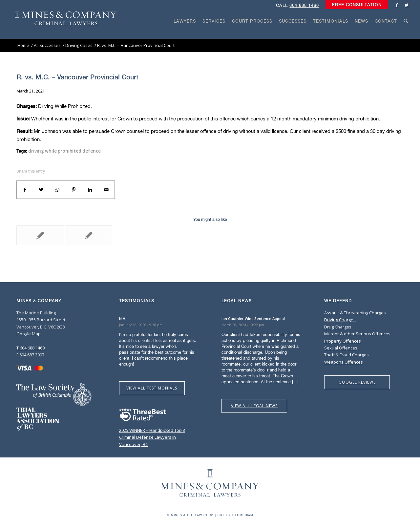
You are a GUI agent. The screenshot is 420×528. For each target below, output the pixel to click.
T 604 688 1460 (31, 348)
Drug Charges (338, 327)
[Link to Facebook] (397, 5)
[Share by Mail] (106, 190)
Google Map (29, 334)
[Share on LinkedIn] (90, 190)
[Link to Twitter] (407, 5)
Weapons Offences (344, 362)
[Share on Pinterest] (74, 190)
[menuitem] (355, 5)
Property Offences (343, 341)
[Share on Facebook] (25, 190)
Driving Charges (340, 320)
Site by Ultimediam (235, 515)
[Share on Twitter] (41, 190)
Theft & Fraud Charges (346, 355)
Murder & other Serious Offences (357, 334)
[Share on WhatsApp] (57, 190)
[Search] (406, 33)
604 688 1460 (304, 5)
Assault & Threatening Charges (355, 313)
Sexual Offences (341, 348)
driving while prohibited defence (64, 151)
